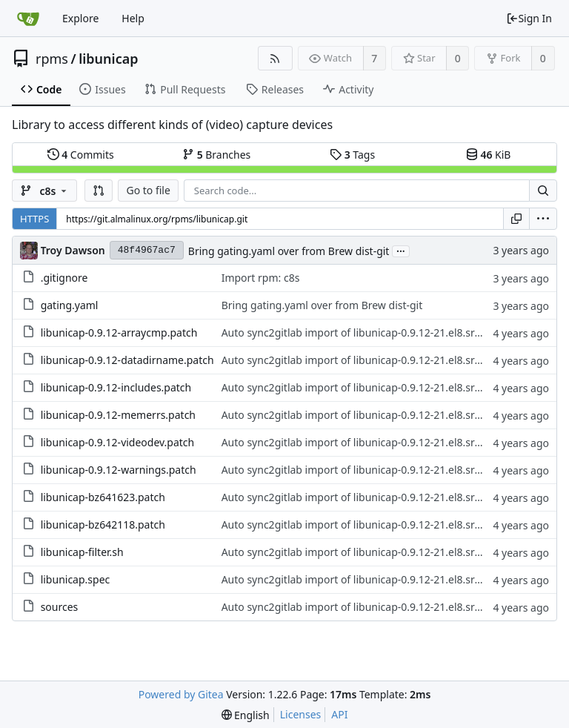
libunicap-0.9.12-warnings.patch (119, 470)
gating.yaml (70, 305)
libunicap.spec (76, 579)
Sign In (529, 18)
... (401, 250)
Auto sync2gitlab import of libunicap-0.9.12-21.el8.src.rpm (362, 332)
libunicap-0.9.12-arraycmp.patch (119, 332)
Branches (216, 155)
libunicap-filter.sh (82, 552)
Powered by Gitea (181, 694)
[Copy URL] (516, 219)
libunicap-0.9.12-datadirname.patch (127, 360)
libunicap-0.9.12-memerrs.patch (118, 415)
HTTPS (34, 219)
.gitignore (64, 278)
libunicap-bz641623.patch (103, 497)
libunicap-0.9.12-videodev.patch (118, 442)
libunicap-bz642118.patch (103, 525)
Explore (80, 18)
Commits (81, 155)
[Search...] (543, 191)
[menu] (543, 219)
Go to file (148, 190)
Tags (352, 155)
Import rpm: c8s (261, 278)
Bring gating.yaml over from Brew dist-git (289, 251)
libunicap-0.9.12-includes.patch (116, 387)
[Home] (28, 19)
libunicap (108, 59)
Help (133, 18)
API (339, 714)
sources (60, 607)
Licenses (301, 714)
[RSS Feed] (275, 58)
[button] (99, 191)
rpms (52, 59)
